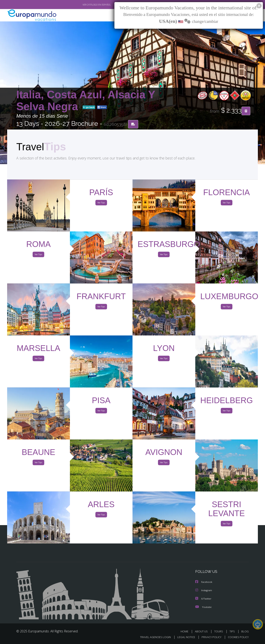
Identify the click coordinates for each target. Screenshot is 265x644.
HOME (186, 631)
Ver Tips (101, 204)
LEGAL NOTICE (183, 637)
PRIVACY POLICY (210, 637)
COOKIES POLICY (237, 637)
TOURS (219, 631)
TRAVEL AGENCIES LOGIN (152, 637)
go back (89, 108)
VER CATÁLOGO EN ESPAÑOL (87, 5)
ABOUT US (202, 631)
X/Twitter (203, 599)
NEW (114, 15)
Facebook (204, 582)
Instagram (204, 590)
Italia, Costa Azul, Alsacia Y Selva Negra (86, 101)
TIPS (233, 631)
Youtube (203, 607)
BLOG (245, 631)
